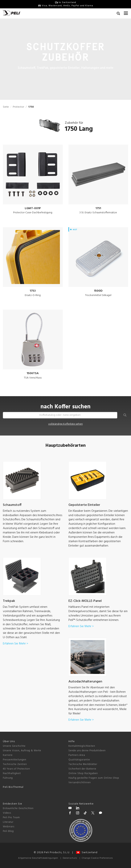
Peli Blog (8, 831)
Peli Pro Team (11, 818)
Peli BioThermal (13, 787)
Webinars (9, 827)
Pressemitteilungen (15, 760)
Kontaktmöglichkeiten (82, 746)
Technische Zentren (15, 764)
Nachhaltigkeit (12, 773)
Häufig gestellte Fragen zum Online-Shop (94, 778)
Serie (6, 107)
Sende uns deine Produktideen (87, 751)
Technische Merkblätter (83, 764)
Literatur (8, 822)
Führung (8, 778)
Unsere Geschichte (14, 746)
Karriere (8, 755)
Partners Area (77, 755)
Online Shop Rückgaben (83, 773)
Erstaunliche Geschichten (18, 808)
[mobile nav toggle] (126, 12)
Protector (18, 107)
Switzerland (87, 853)
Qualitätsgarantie (79, 760)
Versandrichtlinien (80, 783)
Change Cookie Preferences (97, 858)
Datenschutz (70, 858)
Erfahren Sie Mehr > (15, 644)
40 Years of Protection (16, 769)
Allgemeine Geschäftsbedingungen (38, 858)
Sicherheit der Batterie (82, 769)
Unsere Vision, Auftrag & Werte (22, 751)
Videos (7, 813)
